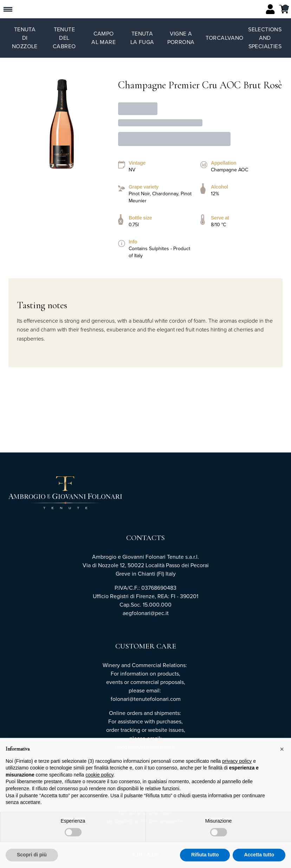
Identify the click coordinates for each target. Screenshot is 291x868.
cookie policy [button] (99, 791)
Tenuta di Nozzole (25, 38)
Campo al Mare (104, 38)
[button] (282, 765)
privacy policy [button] (237, 777)
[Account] (270, 9)
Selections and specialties (265, 38)
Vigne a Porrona (181, 38)
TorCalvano (225, 38)
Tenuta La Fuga (142, 38)
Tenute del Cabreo (64, 38)
